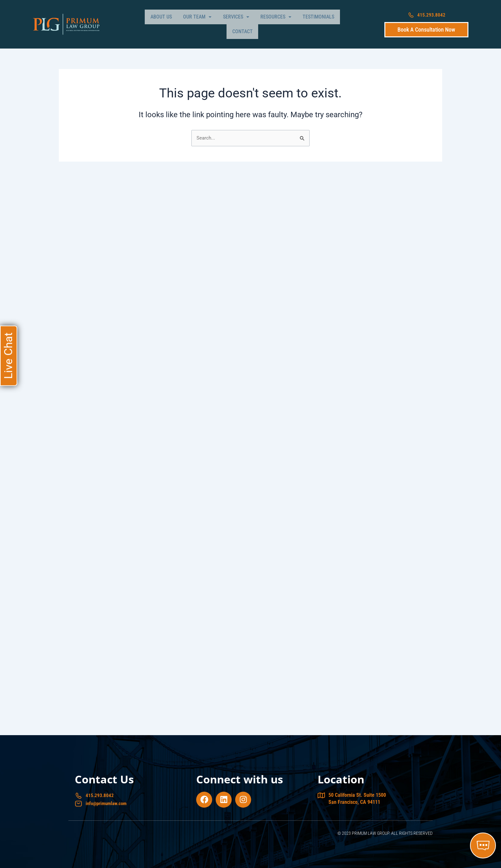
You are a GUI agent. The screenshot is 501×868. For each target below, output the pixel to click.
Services (222, 23)
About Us (156, 23)
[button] (188, 23)
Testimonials (296, 23)
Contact (329, 23)
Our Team (188, 23)
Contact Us (104, 778)
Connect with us (240, 778)
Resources (258, 23)
